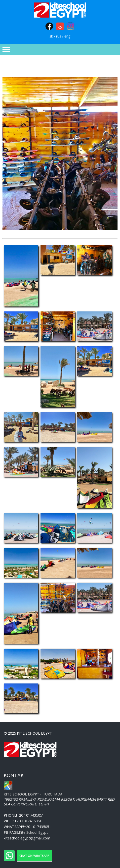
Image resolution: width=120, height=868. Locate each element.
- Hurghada (33, 794)
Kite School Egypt (33, 832)
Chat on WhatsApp (34, 856)
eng (67, 36)
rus (59, 36)
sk (51, 36)
